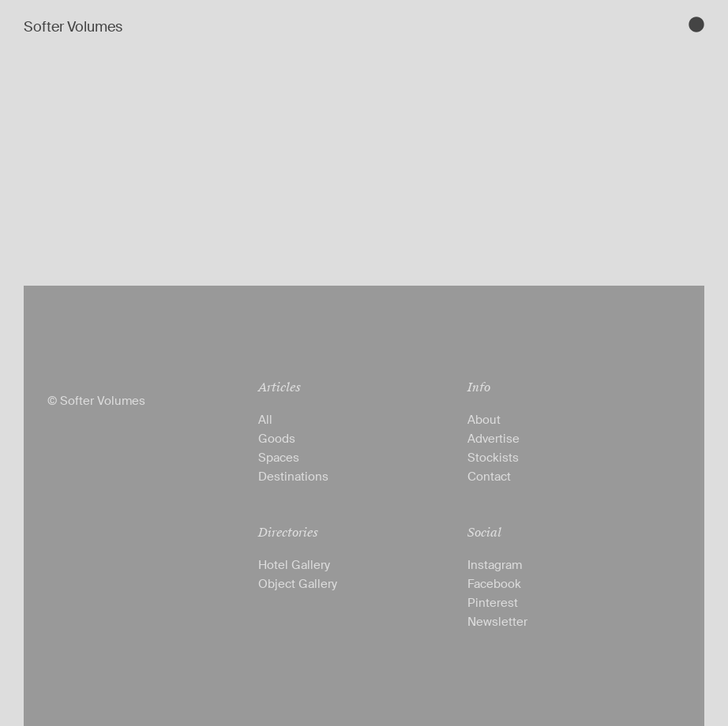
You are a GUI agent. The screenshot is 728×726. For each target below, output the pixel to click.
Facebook (494, 584)
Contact (489, 477)
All (265, 420)
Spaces (279, 458)
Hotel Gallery (294, 565)
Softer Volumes (73, 27)
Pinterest (493, 603)
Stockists (493, 458)
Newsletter (497, 622)
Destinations (293, 477)
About (484, 420)
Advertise (493, 439)
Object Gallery (298, 584)
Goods (277, 439)
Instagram (495, 565)
